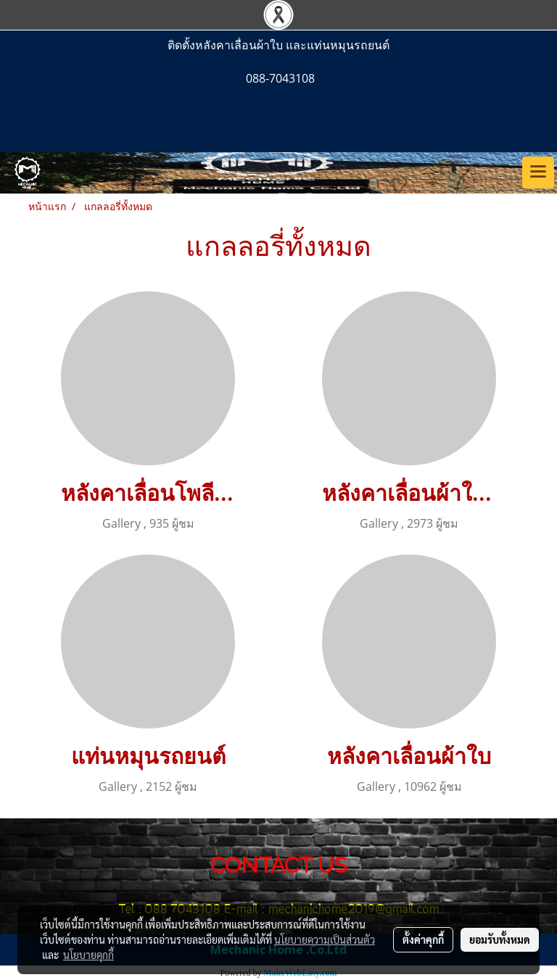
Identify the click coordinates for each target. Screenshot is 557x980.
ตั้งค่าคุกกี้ (423, 939)
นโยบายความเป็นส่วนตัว (325, 939)
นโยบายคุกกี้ (88, 955)
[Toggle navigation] (538, 173)
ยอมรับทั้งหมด (500, 939)
